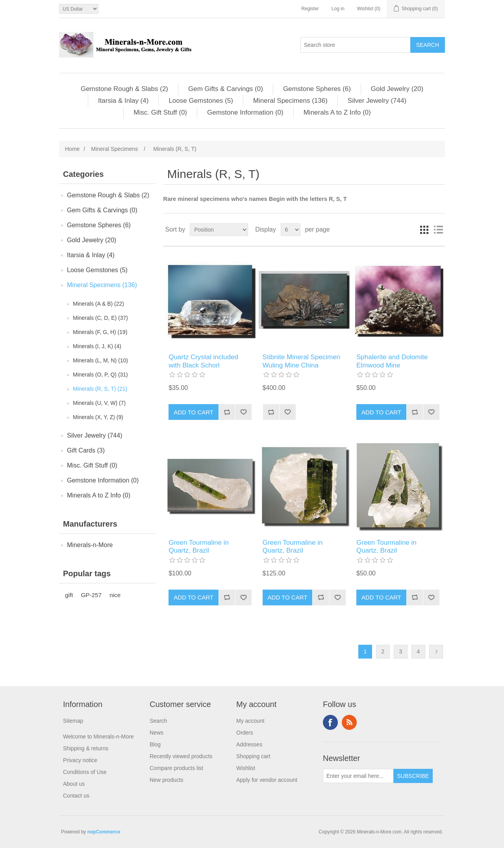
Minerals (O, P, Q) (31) (100, 375)
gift (69, 595)
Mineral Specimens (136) (290, 101)
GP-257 (91, 595)
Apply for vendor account (267, 780)
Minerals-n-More (90, 545)
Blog (155, 744)
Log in (338, 9)
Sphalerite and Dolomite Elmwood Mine (392, 361)
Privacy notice (80, 760)
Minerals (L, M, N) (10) (100, 360)
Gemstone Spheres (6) (317, 89)
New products (167, 780)
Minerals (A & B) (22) (98, 304)
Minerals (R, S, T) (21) (100, 389)
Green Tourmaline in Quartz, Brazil (199, 546)
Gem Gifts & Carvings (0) (226, 89)
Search (158, 721)
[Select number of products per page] (291, 230)
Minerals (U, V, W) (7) (99, 403)
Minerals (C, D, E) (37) (100, 318)
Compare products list (176, 768)
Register (310, 9)
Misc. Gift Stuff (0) (160, 112)
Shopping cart (253, 756)
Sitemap (73, 721)
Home (72, 149)
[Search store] (356, 45)
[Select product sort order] (219, 230)
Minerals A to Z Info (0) (337, 112)
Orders (245, 733)
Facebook (330, 722)
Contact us (76, 796)
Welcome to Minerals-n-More (98, 737)
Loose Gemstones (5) (201, 101)
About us (74, 784)
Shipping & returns (86, 748)
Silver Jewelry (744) (377, 101)
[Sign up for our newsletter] (358, 776)
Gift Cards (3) (86, 450)
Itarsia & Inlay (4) (123, 101)
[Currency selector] (79, 9)
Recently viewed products (181, 756)
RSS (349, 722)
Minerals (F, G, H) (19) (100, 332)
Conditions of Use (85, 772)
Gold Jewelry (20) (397, 89)
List (438, 230)
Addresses (249, 744)
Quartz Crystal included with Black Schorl (203, 361)
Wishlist (246, 768)
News (157, 733)
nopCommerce (104, 832)
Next (436, 652)
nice (115, 595)
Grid (424, 230)
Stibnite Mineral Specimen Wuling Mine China (301, 361)
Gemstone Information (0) (245, 112)
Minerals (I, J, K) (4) (97, 346)
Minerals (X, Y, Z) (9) (98, 417)
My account (250, 721)
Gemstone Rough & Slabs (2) (124, 89)
